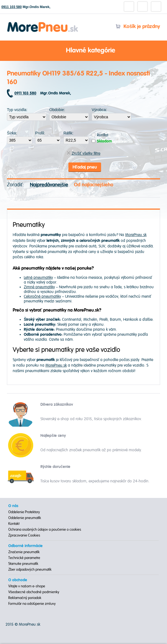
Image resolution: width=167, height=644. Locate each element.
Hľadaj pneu (85, 167)
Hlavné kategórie (84, 51)
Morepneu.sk (43, 23)
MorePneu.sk (136, 236)
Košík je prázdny (138, 27)
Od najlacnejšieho (94, 186)
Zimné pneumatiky (39, 288)
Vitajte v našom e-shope (27, 587)
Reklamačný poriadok (25, 599)
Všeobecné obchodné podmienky (34, 593)
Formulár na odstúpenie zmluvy (32, 605)
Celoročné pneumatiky (42, 297)
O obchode (18, 581)
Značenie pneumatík (24, 553)
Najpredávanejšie (49, 186)
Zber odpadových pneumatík (30, 571)
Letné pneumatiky (38, 278)
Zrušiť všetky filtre (83, 153)
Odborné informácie (25, 547)
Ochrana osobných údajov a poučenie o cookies (45, 531)
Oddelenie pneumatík (25, 519)
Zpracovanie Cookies (24, 537)
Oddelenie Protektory (24, 513)
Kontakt (14, 525)
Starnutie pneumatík (23, 565)
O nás (13, 507)
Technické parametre (24, 559)
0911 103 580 (11, 7)
